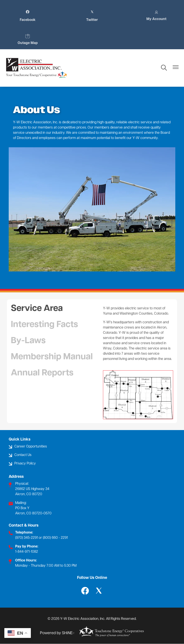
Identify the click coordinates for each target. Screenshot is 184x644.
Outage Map (28, 39)
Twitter (92, 16)
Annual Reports (42, 373)
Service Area (37, 309)
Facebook (28, 16)
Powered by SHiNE (58, 633)
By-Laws (28, 341)
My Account (156, 15)
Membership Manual (52, 357)
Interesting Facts (44, 325)
